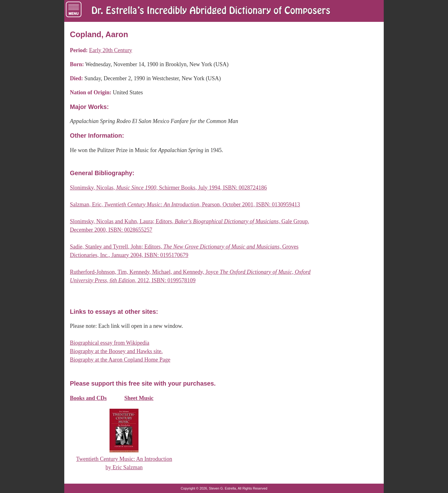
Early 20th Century (110, 50)
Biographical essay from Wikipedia (110, 343)
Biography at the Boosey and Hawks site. (116, 351)
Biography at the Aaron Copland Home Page (120, 360)
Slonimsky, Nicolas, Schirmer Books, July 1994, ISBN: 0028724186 (168, 188)
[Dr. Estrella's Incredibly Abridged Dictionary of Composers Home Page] (211, 11)
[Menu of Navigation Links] (74, 9)
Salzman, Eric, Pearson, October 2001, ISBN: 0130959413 (185, 205)
